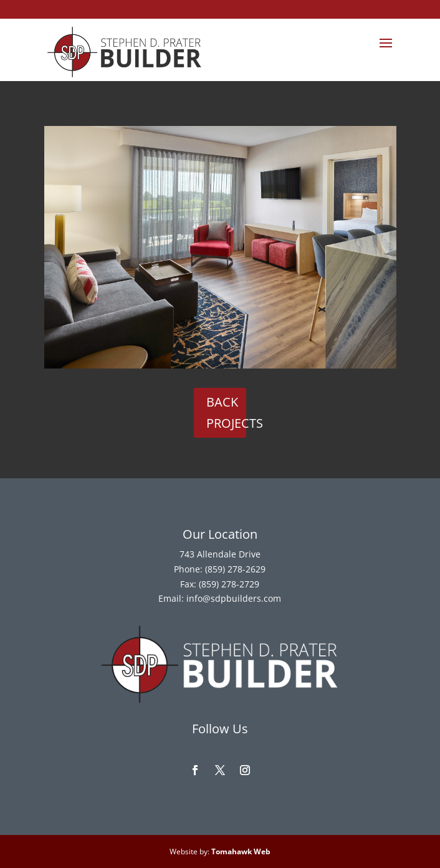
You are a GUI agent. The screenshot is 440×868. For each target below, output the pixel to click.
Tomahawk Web (241, 851)
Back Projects (227, 412)
